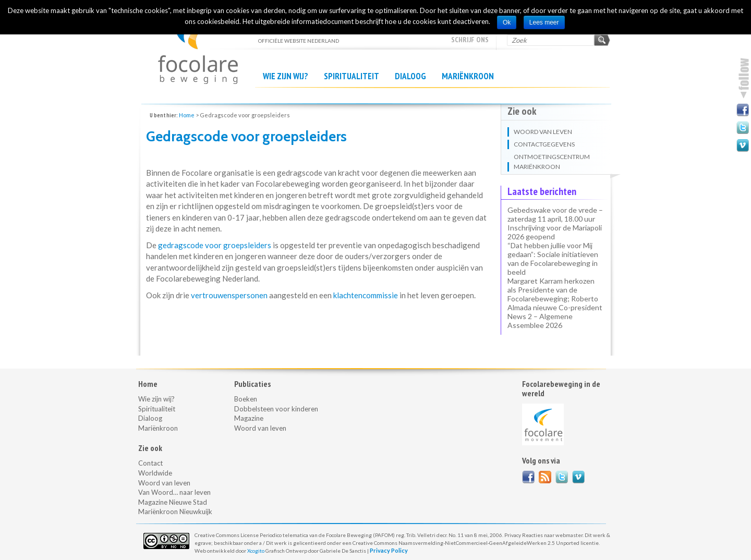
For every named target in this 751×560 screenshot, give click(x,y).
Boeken (246, 399)
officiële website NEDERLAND (198, 47)
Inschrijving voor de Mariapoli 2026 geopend (555, 232)
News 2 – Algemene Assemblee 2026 (540, 321)
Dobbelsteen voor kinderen (276, 409)
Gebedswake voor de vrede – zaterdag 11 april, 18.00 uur (555, 214)
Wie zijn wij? (286, 76)
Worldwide (155, 473)
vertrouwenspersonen (229, 295)
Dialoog (410, 76)
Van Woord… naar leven (174, 492)
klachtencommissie (366, 295)
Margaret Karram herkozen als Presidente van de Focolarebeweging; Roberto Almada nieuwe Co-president (555, 294)
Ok (507, 22)
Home (187, 115)
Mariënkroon (468, 76)
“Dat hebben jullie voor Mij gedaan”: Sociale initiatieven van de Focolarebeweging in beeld (553, 259)
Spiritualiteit (352, 76)
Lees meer (544, 22)
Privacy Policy (389, 550)
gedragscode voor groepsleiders (215, 245)
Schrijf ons (470, 40)
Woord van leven (164, 483)
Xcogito (256, 551)
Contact (150, 463)
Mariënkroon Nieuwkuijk (175, 512)
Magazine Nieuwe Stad (173, 502)
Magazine (249, 418)
